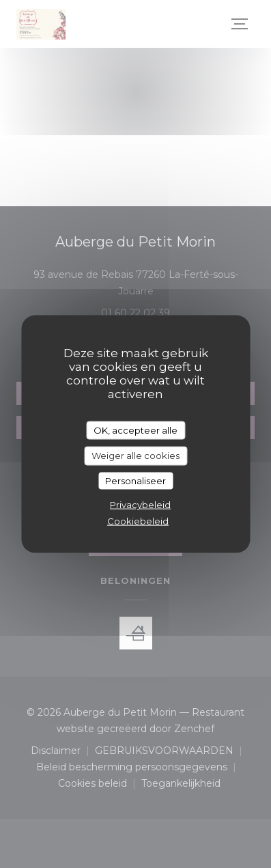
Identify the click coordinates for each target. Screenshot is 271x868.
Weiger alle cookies (135, 456)
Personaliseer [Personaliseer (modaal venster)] (135, 480)
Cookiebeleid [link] (138, 521)
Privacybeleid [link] (140, 505)
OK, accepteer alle (135, 430)
